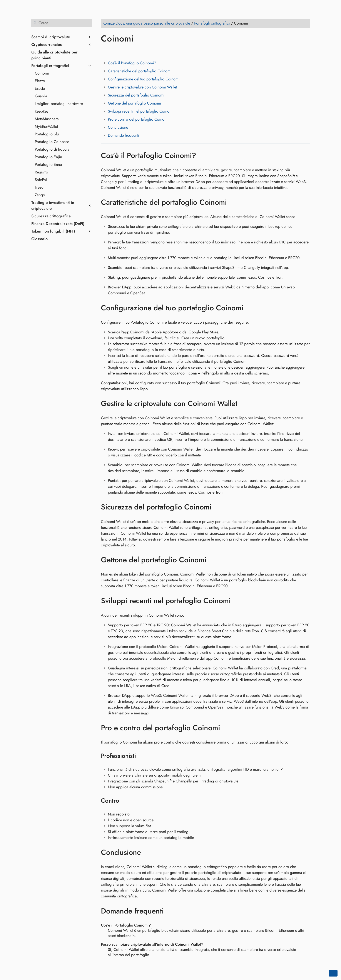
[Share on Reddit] (130, 51)
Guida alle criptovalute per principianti (54, 55)
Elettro (40, 81)
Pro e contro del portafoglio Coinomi (138, 119)
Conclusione (118, 127)
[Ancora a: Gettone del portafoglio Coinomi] (213, 560)
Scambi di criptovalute (51, 37)
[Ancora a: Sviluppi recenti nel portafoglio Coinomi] (237, 601)
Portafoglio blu (47, 134)
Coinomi (42, 73)
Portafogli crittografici (50, 66)
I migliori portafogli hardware (59, 104)
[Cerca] (62, 23)
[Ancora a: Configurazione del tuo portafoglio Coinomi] (250, 308)
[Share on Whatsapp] (138, 51)
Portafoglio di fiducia (52, 149)
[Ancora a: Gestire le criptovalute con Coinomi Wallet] (244, 404)
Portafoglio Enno (48, 165)
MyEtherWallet (46, 126)
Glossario (39, 239)
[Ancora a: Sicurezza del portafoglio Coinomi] (218, 507)
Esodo (40, 88)
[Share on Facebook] (105, 51)
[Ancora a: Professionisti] (141, 756)
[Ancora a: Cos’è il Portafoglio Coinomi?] (203, 155)
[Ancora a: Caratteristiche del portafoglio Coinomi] (233, 202)
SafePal (41, 180)
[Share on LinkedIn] (122, 51)
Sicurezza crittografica (51, 216)
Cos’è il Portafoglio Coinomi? (132, 63)
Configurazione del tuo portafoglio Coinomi (144, 79)
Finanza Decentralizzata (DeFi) (58, 224)
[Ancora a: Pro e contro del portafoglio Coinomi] (226, 728)
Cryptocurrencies (47, 45)
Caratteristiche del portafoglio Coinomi (140, 71)
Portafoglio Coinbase (52, 142)
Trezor (40, 187)
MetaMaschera (47, 119)
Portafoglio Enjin (48, 157)
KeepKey (42, 111)
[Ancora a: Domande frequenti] (170, 911)
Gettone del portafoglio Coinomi (135, 103)
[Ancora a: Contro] (125, 801)
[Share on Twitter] (113, 51)
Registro (41, 172)
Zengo (40, 195)
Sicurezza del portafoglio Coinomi (136, 95)
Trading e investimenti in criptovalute (53, 205)
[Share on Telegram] (146, 51)
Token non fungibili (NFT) (53, 231)
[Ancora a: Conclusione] (147, 852)
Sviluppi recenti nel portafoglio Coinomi (141, 111)
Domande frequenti (124, 135)
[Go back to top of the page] (333, 973)
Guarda (41, 96)
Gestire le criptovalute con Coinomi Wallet (142, 87)
